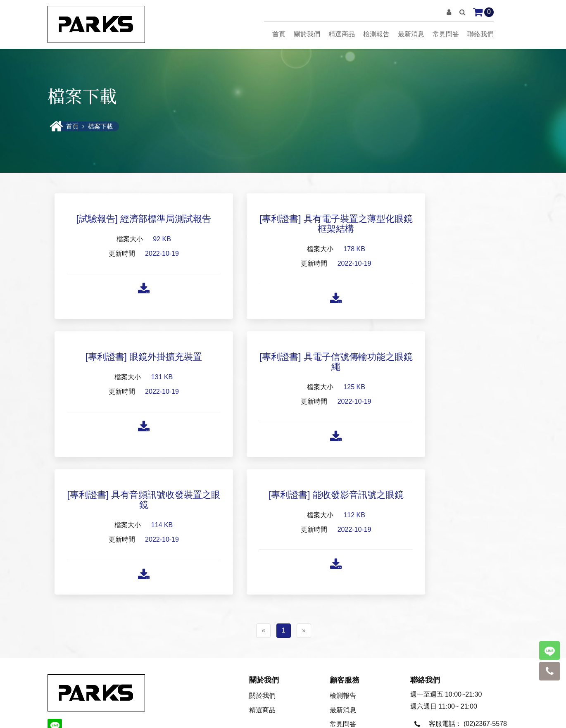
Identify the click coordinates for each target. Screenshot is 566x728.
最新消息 (411, 34)
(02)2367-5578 (485, 587)
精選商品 (342, 34)
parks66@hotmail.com (463, 644)
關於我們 (307, 34)
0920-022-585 (484, 606)
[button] (449, 12)
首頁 (279, 34)
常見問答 (446, 34)
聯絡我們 (480, 34)
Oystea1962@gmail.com (467, 663)
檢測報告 (376, 34)
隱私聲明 (283, 715)
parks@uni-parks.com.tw (467, 625)
